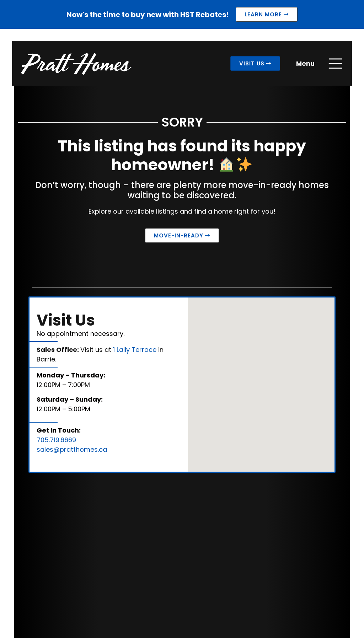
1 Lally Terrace (135, 351)
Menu (304, 65)
